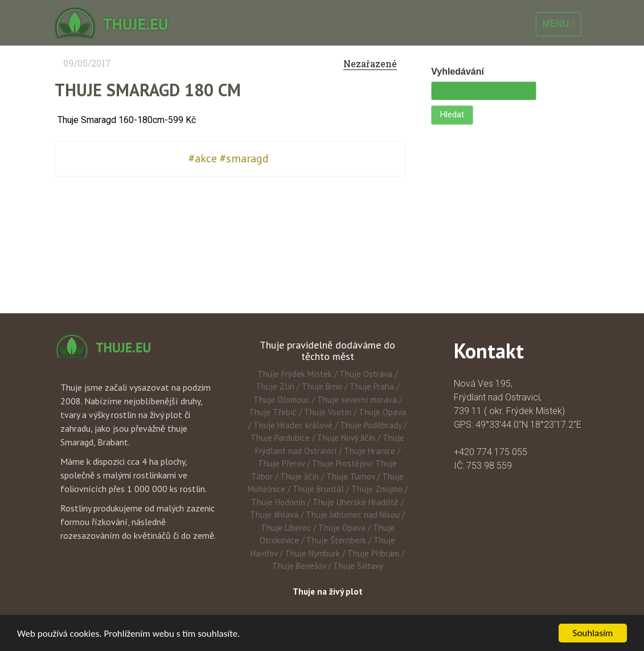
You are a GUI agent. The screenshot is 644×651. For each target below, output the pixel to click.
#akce (203, 158)
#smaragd (244, 158)
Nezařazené (370, 64)
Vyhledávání (458, 71)
